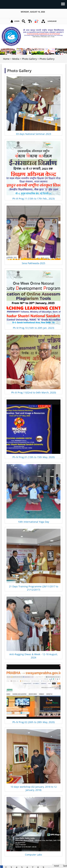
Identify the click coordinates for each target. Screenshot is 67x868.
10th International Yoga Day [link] (33, 522)
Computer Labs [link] (33, 855)
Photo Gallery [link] (29, 59)
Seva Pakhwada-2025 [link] (33, 263)
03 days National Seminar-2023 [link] (34, 134)
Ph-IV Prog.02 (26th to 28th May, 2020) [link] (33, 722)
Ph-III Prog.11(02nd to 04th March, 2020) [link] (34, 392)
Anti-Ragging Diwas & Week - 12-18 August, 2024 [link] (33, 656)
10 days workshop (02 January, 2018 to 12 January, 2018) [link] (34, 788)
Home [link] (6, 59)
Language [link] (52, 21)
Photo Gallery (19, 71)
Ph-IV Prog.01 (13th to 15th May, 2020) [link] (33, 457)
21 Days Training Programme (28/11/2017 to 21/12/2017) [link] (34, 588)
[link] (24, 21)
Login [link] (17, 21)
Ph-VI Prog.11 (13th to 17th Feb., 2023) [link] (33, 199)
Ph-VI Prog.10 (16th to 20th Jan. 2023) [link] (33, 328)
